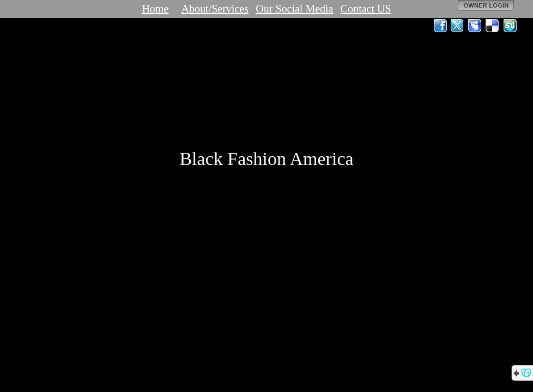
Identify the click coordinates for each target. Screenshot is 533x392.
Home (155, 9)
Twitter (458, 26)
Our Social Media (294, 9)
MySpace (475, 26)
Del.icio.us (493, 26)
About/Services (215, 9)
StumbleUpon (510, 26)
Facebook (440, 26)
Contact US (366, 9)
